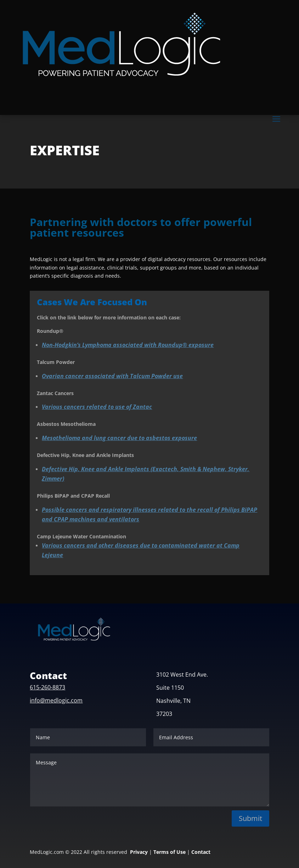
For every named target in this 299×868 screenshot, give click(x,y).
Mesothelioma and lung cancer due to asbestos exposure (119, 438)
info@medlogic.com (56, 700)
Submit (250, 818)
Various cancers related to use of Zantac (97, 407)
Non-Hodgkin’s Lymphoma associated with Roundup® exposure (128, 345)
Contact (201, 852)
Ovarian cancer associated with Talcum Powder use (112, 376)
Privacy (139, 852)
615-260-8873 (47, 687)
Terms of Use (170, 852)
